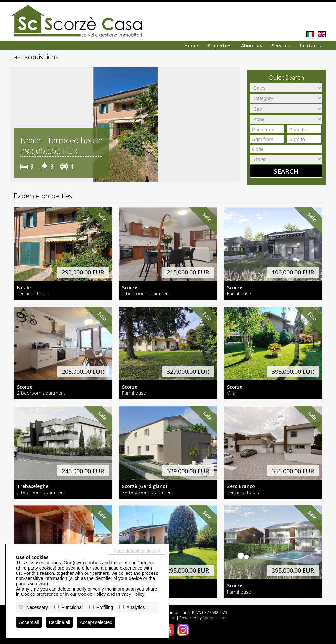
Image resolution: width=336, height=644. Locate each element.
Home (191, 45)
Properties (220, 45)
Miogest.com (215, 618)
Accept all (29, 622)
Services (281, 45)
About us (252, 45)
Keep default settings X (137, 551)
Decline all (60, 622)
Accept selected (96, 622)
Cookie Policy (92, 594)
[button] (16, 124)
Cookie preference (40, 594)
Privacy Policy (130, 594)
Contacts (310, 45)
